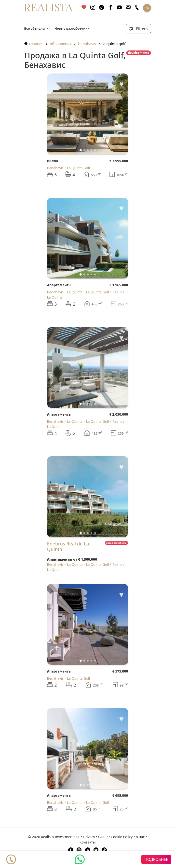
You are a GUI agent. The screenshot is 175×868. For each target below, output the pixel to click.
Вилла (53, 161)
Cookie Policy (122, 837)
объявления (61, 44)
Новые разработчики (72, 28)
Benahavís (87, 44)
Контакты (87, 842)
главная (34, 44)
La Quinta (75, 292)
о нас (140, 837)
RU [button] (147, 8)
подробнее (156, 859)
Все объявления (37, 28)
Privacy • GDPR (95, 837)
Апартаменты (59, 285)
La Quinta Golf (114, 44)
